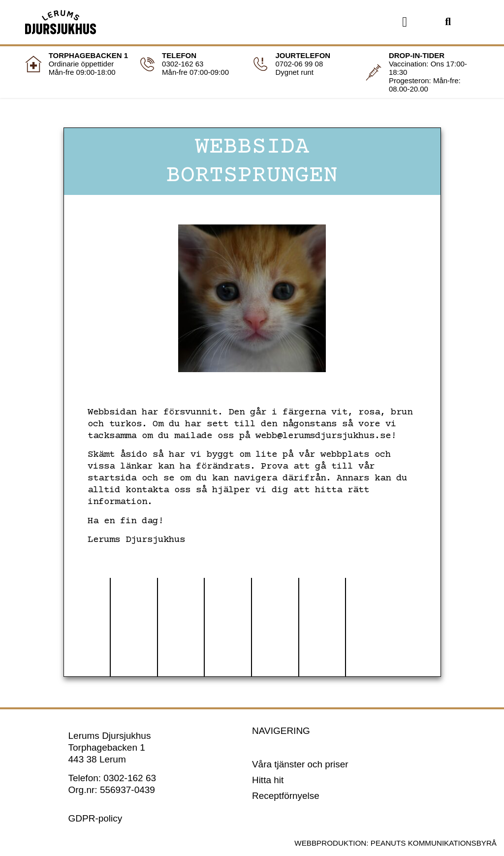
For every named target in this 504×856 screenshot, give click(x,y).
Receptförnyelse (286, 796)
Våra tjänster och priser (300, 764)
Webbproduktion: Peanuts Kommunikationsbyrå (395, 843)
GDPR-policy (95, 818)
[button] (405, 22)
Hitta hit (268, 780)
